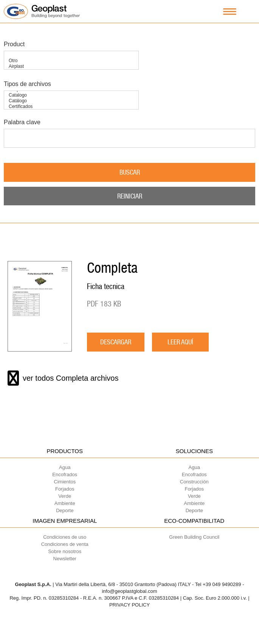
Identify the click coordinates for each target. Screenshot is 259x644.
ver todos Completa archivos (63, 378)
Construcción (194, 482)
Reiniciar (130, 196)
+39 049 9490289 (222, 584)
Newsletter (65, 559)
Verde (65, 496)
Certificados (71, 107)
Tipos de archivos (27, 84)
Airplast (71, 66)
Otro (71, 61)
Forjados (65, 489)
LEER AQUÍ (180, 342)
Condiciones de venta (65, 544)
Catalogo (71, 95)
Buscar (130, 172)
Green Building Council (194, 537)
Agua (65, 467)
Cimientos (65, 482)
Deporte (65, 510)
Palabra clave (22, 122)
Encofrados (65, 474)
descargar (116, 342)
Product (14, 44)
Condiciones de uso (65, 537)
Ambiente (65, 503)
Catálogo (71, 101)
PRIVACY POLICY (129, 605)
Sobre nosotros (65, 551)
